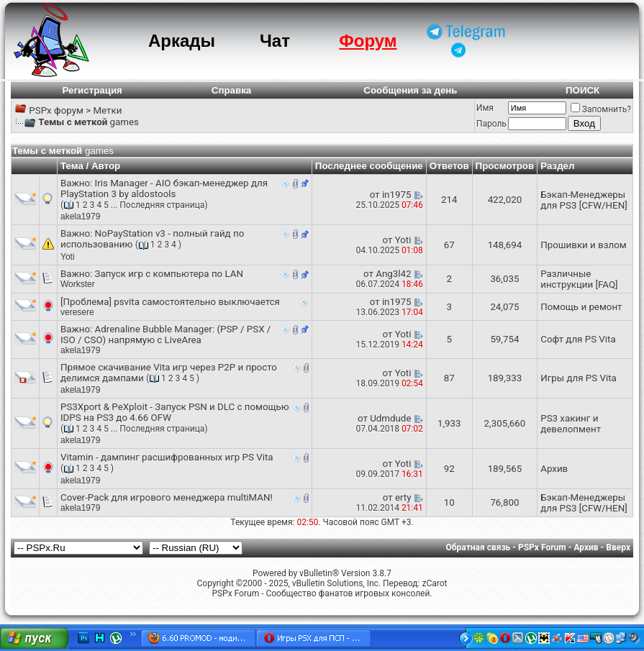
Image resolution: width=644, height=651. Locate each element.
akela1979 (80, 217)
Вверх (618, 547)
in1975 (397, 195)
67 (449, 245)
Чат (275, 41)
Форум (368, 41)
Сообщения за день (410, 90)
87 (449, 378)
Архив (554, 469)
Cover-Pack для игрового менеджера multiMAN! (167, 497)
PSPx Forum (542, 547)
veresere (77, 312)
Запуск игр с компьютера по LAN (169, 274)
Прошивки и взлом (583, 245)
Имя (485, 108)
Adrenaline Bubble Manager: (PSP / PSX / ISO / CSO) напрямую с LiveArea (165, 334)
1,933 (449, 423)
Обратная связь (479, 547)
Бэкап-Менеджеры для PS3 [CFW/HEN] (584, 200)
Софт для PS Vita (578, 339)
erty (403, 497)
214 (449, 200)
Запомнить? (601, 109)
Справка (232, 90)
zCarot (434, 583)
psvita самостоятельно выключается (197, 302)
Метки (107, 110)
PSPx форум (56, 110)
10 (449, 502)
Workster (78, 284)
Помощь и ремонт (581, 307)
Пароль (491, 124)
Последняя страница (162, 205)
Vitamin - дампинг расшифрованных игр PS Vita (167, 457)
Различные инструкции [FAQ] (579, 279)
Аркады (182, 41)
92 (449, 469)
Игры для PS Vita (579, 378)
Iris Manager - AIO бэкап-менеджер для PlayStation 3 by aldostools (164, 188)
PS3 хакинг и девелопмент (571, 424)
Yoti (68, 257)
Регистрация (92, 90)
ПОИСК (582, 90)
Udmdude (390, 418)
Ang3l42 (393, 274)
